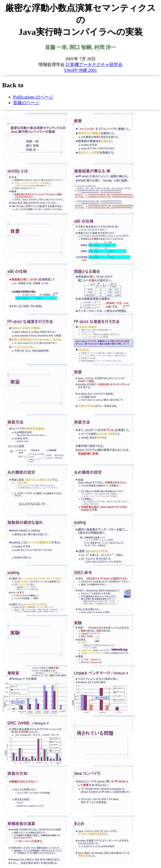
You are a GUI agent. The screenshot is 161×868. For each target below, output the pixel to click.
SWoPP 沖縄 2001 (80, 70)
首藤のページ (26, 103)
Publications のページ (33, 97)
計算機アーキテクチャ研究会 (94, 65)
